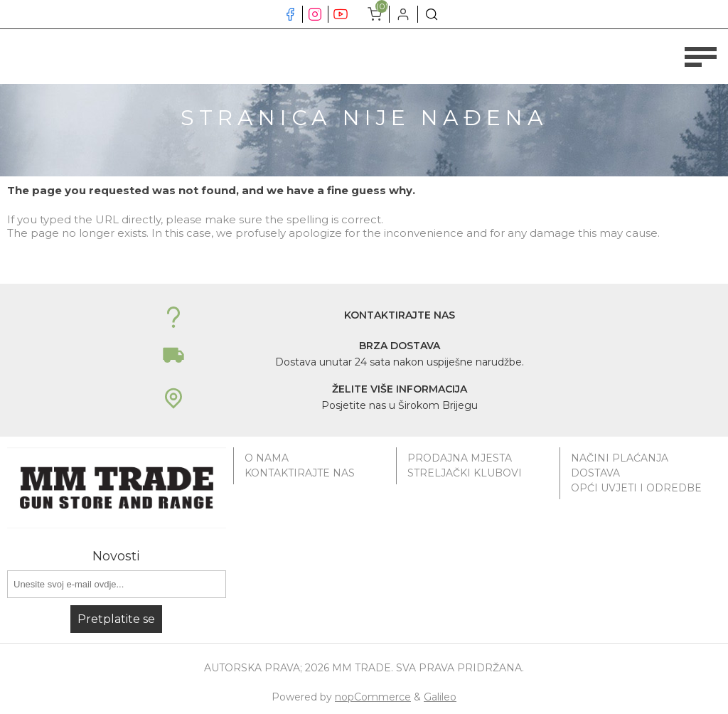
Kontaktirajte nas (300, 473)
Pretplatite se (116, 619)
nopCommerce (373, 697)
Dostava (595, 473)
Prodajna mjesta (460, 458)
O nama (267, 458)
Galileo (440, 697)
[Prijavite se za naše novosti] (117, 584)
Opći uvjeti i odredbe (636, 488)
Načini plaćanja (620, 458)
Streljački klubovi (465, 473)
